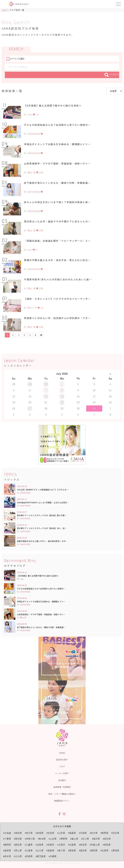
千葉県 (7, 839)
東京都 (18, 839)
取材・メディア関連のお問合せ (62, 794)
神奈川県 (30, 839)
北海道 (7, 833)
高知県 (83, 851)
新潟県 (42, 839)
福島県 (72, 833)
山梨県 (53, 839)
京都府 (50, 845)
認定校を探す (62, 760)
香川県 (61, 851)
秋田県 (50, 833)
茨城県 (83, 833)
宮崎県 (29, 856)
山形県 (61, 833)
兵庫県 (72, 845)
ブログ (62, 767)
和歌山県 (95, 845)
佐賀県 (105, 851)
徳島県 (50, 851)
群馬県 (105, 833)
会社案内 (62, 780)
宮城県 (40, 833)
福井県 (96, 839)
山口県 (40, 851)
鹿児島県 (41, 856)
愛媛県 (72, 851)
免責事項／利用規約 (62, 787)
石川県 (85, 839)
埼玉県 (115, 833)
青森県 (18, 833)
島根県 (7, 851)
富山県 (74, 839)
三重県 (29, 845)
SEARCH (112, 75)
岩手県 (29, 833)
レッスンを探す (62, 773)
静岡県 (7, 845)
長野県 (64, 839)
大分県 (18, 856)
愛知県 (18, 845)
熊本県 (7, 856)
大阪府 (61, 845)
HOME (62, 753)
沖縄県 (53, 856)
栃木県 (94, 833)
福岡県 (94, 851)
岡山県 (18, 851)
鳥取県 (107, 845)
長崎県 (115, 851)
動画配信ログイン (62, 801)
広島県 (29, 851)
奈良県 (83, 845)
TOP (4, 10)
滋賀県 (40, 845)
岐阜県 (107, 839)
